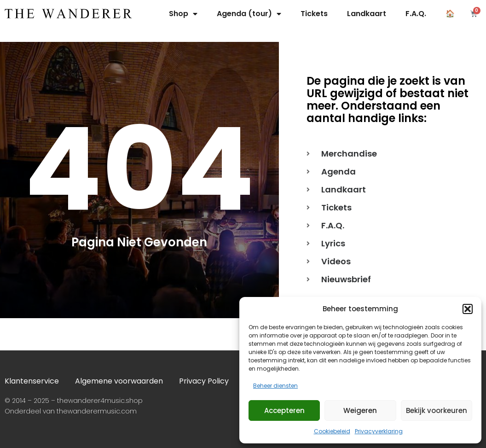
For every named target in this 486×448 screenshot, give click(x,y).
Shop (183, 14)
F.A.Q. (416, 14)
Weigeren (360, 410)
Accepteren (284, 410)
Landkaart (367, 14)
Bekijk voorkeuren (437, 410)
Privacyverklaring (379, 431)
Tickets (314, 14)
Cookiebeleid (332, 431)
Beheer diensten (275, 386)
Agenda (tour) (249, 14)
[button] (468, 309)
